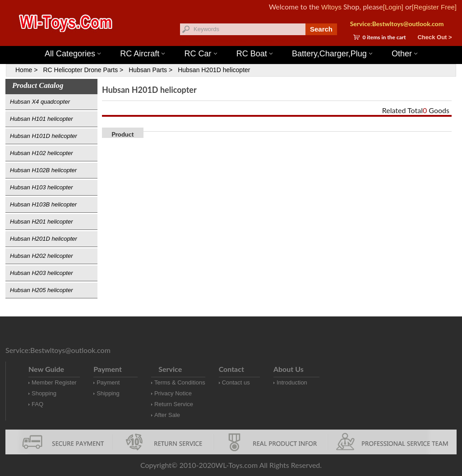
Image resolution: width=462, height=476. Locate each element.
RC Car (201, 54)
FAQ (37, 404)
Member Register (54, 382)
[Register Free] (434, 7)
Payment (108, 382)
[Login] (393, 7)
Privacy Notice (173, 393)
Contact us (236, 382)
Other (404, 54)
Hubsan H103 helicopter (41, 187)
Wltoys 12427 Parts (280, 41)
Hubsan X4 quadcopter (40, 102)
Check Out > (434, 37)
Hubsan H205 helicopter (41, 290)
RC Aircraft (142, 54)
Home (24, 70)
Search (321, 29)
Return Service (174, 404)
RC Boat (254, 54)
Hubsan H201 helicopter (41, 222)
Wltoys (331, 7)
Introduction (292, 382)
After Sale (167, 415)
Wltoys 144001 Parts (240, 41)
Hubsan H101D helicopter (44, 136)
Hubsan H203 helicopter (41, 273)
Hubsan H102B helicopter (43, 170)
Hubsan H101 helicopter (41, 119)
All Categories (73, 54)
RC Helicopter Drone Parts (80, 70)
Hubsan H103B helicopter (43, 204)
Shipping (108, 393)
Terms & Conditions (180, 382)
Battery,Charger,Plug (332, 54)
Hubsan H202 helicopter (41, 256)
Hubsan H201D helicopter (214, 70)
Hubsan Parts (148, 70)
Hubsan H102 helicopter (41, 153)
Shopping (44, 393)
